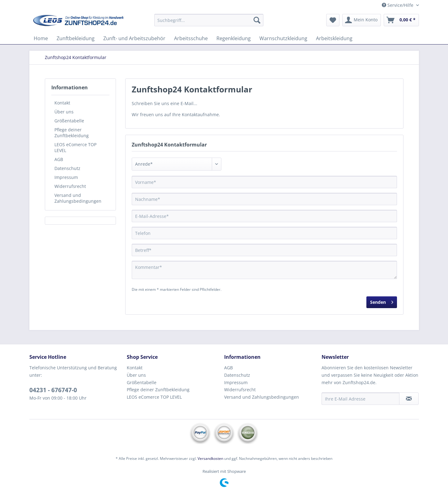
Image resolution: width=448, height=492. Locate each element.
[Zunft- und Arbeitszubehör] (134, 38)
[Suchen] (257, 20)
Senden (382, 301)
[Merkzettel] (333, 20)
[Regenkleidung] (234, 38)
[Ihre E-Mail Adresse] (361, 399)
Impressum (66, 177)
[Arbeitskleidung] (334, 38)
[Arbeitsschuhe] (191, 38)
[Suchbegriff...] (209, 20)
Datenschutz (67, 168)
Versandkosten (210, 458)
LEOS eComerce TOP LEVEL (75, 147)
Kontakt (62, 103)
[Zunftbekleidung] (76, 38)
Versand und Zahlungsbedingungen (78, 198)
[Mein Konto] (362, 20)
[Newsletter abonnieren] (409, 399)
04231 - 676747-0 (53, 390)
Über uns (64, 112)
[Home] (41, 38)
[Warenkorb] (401, 20)
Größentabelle (69, 121)
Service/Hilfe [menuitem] (398, 5)
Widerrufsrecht (70, 186)
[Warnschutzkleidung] (283, 38)
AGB (59, 159)
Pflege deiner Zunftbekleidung (72, 133)
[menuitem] (209, 23)
